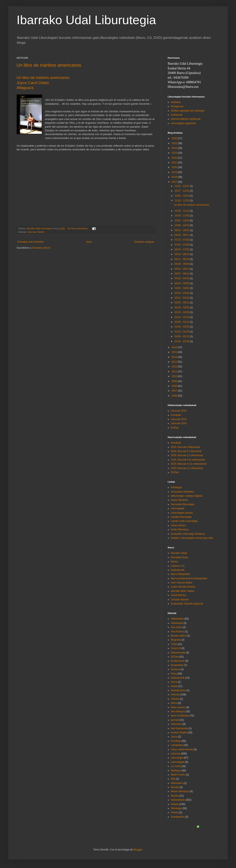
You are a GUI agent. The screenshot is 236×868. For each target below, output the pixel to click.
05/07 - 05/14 (182, 274)
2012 (175, 367)
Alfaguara (25, 88)
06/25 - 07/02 (182, 249)
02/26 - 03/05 (182, 308)
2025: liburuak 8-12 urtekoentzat (189, 464)
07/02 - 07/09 (182, 245)
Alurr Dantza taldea (181, 583)
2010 (175, 376)
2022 (175, 158)
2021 (175, 163)
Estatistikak (177, 665)
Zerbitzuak (177, 115)
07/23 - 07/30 (182, 240)
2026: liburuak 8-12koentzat (186, 451)
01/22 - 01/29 (182, 332)
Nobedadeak (178, 800)
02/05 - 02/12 (182, 322)
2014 (175, 357)
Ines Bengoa (178, 711)
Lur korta (176, 766)
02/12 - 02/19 (182, 317)
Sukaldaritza (178, 817)
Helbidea (176, 102)
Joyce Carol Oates (33, 83)
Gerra (174, 682)
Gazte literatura (179, 500)
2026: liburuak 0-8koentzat (185, 447)
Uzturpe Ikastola (180, 600)
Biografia (176, 640)
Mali (173, 779)
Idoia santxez (178, 707)
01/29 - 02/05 (182, 327)
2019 (175, 172)
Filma (174, 674)
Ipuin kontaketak (180, 716)
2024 (175, 148)
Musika (175, 796)
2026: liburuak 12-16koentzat (187, 455)
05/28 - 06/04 (182, 264)
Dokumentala (178, 653)
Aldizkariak (177, 623)
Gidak (174, 686)
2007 (175, 391)
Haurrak (175, 695)
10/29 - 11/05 (182, 216)
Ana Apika (176, 627)
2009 (175, 381)
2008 (175, 386)
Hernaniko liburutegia (182, 504)
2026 (175, 138)
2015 (175, 352)
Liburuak (32, 232)
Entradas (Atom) (41, 248)
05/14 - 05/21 (182, 269)
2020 (175, 167)
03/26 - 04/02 (182, 288)
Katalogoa (176, 487)
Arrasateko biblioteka (182, 492)
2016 (175, 347)
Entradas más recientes (31, 242)
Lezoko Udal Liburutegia (184, 521)
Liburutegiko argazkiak (183, 123)
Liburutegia (177, 758)
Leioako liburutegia (181, 517)
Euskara (175, 669)
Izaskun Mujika (179, 733)
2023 (175, 153)
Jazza (174, 737)
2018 (175, 177)
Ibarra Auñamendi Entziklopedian (189, 578)
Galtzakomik (178, 570)
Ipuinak (175, 720)
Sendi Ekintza (178, 595)
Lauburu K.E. (178, 566)
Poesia (175, 812)
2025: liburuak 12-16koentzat (187, 468)
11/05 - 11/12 (182, 211)
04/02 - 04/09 (182, 283)
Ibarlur (174, 562)
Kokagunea (177, 106)
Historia (175, 699)
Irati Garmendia (179, 728)
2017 (175, 182)
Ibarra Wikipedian (180, 574)
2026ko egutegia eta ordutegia (188, 111)
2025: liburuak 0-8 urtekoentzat (188, 460)
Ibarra (174, 703)
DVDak (175, 428)
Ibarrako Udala (179, 553)
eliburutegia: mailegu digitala (187, 496)
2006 (175, 396)
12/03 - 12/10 (182, 196)
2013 (175, 362)
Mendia (175, 787)
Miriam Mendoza (180, 791)
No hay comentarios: (78, 228)
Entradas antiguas (144, 242)
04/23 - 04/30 (182, 278)
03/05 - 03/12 (182, 303)
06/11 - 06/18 (182, 259)
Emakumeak (178, 661)
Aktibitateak (177, 619)
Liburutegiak (178, 508)
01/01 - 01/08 (182, 341)
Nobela (41, 232)
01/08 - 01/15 (182, 336)
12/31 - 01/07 (182, 186)
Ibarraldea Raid (179, 557)
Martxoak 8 (177, 783)
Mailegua (176, 771)
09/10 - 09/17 (182, 235)
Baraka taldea (178, 636)
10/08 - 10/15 (182, 225)
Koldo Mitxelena (180, 530)
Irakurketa (176, 724)
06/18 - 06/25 (182, 254)
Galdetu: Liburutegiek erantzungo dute (192, 538)
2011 (175, 372)
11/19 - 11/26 (182, 201)
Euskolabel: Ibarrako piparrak (187, 604)
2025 (175, 143)
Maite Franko (178, 775)
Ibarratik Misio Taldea (182, 591)
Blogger (138, 850)
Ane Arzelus (177, 632)
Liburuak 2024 (179, 423)
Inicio (89, 242)
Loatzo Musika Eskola (183, 587)
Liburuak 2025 (179, 419)
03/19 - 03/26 (182, 293)
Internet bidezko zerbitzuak (186, 119)
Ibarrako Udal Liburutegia (86, 20)
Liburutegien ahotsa (182, 513)
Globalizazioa (178, 690)
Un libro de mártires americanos (49, 65)
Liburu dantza (178, 525)
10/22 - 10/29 (182, 221)
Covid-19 (176, 648)
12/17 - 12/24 (182, 191)
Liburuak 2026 (179, 411)
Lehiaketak (177, 745)
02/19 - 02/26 (182, 312)
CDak (174, 644)
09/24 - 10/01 (182, 230)
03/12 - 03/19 (182, 298)
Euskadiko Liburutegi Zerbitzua (188, 534)
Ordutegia (176, 808)
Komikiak (176, 415)
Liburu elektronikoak (182, 749)
